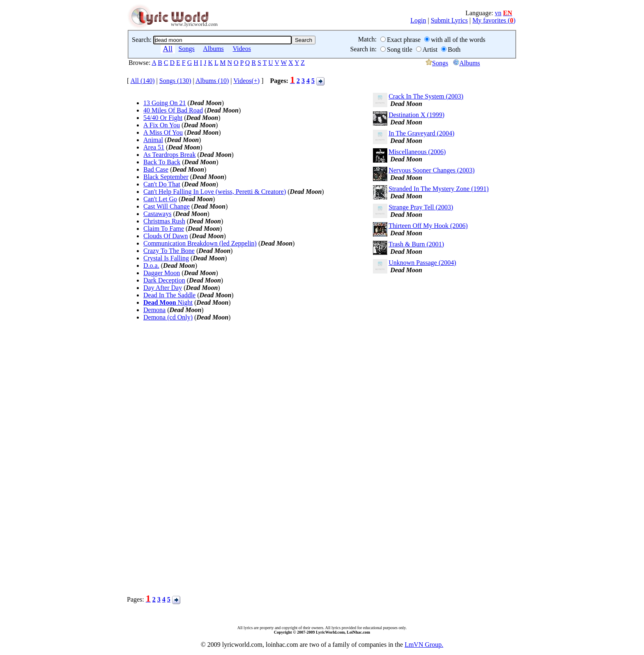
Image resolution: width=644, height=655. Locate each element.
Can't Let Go (160, 199)
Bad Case (156, 169)
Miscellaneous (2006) (417, 152)
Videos (242, 49)
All (168, 49)
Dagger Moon (162, 273)
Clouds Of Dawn (166, 236)
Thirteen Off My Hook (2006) (428, 226)
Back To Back (162, 162)
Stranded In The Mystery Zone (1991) (439, 189)
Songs (187, 49)
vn (498, 13)
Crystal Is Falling (166, 258)
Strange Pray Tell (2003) (421, 207)
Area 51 (154, 147)
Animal (153, 140)
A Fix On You (162, 125)
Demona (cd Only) (168, 317)
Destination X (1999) (416, 115)
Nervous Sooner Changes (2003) (431, 170)
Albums (213, 49)
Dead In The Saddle (169, 295)
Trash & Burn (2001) (416, 244)
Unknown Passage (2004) (422, 263)
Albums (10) (212, 81)
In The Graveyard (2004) (421, 133)
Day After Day (163, 288)
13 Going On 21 (165, 103)
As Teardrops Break (169, 155)
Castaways (157, 214)
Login (418, 20)
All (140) (142, 81)
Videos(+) (246, 81)
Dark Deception (164, 280)
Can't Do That (162, 184)
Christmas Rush (164, 221)
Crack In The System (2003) (426, 96)
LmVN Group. (424, 645)
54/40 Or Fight (163, 118)
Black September (166, 177)
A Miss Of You (163, 132)
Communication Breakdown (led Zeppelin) (200, 243)
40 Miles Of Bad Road (173, 110)
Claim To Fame (164, 229)
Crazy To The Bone (169, 251)
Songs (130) (175, 81)
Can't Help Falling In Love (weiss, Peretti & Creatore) (215, 192)
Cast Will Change (167, 206)
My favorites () (494, 20)
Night (168, 302)
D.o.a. (151, 265)
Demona (154, 310)
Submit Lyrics (449, 20)
